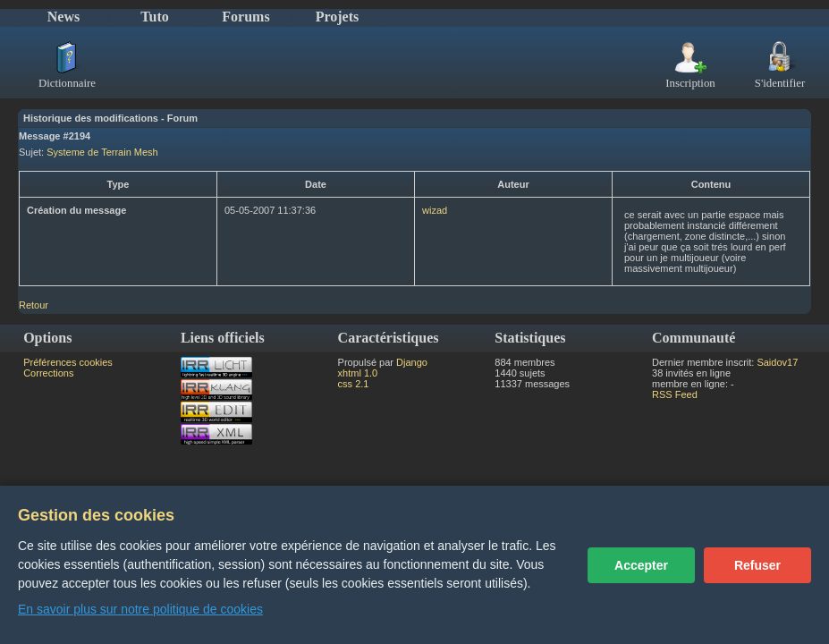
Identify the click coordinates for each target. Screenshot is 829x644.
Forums (245, 17)
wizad (435, 210)
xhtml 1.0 (358, 373)
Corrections (48, 373)
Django (412, 362)
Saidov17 (777, 362)
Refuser (757, 565)
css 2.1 (354, 384)
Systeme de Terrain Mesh (102, 152)
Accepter (641, 565)
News (63, 17)
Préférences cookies (68, 362)
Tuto (154, 17)
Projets (338, 17)
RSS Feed (675, 394)
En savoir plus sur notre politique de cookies (140, 609)
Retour (34, 305)
